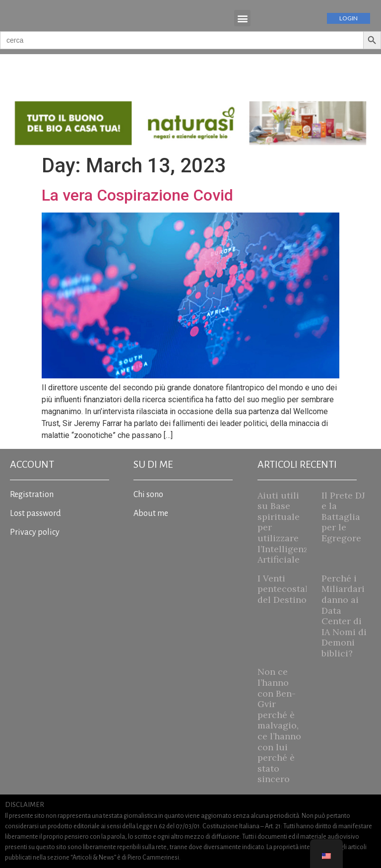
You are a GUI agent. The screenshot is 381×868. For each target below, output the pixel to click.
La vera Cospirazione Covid (137, 195)
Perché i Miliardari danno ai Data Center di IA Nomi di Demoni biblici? (344, 616)
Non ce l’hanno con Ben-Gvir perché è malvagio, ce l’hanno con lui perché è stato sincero (279, 725)
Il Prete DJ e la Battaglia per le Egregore (343, 517)
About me (151, 513)
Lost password (35, 513)
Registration (32, 495)
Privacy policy (35, 532)
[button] (242, 18)
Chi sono (148, 495)
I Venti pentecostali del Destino (284, 589)
